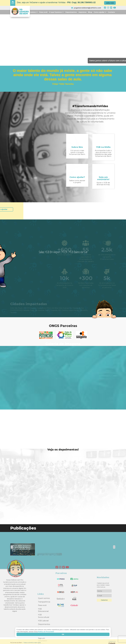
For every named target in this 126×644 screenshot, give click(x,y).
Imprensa (82, 12)
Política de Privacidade (46, 632)
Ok (63, 634)
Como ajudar (100, 12)
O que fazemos (56, 12)
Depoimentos (71, 12)
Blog (90, 12)
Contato (111, 12)
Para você (43, 12)
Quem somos (31, 12)
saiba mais (110, 3)
